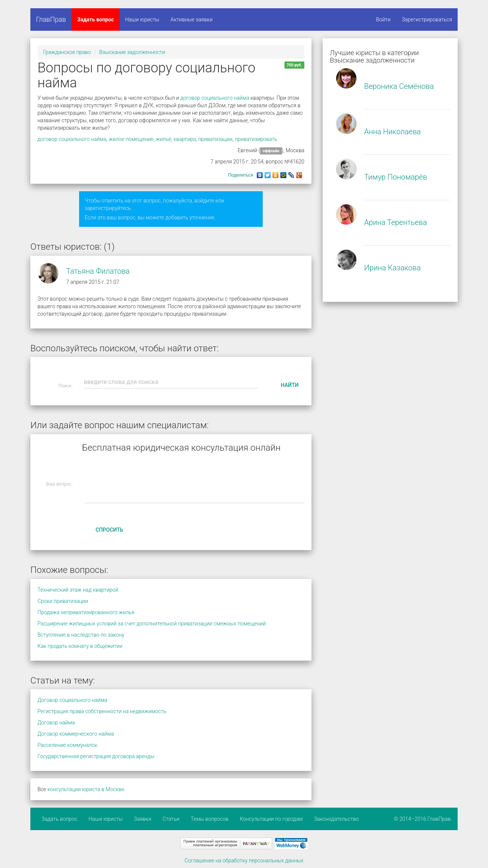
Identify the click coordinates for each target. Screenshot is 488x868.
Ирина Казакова (392, 268)
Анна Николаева (392, 132)
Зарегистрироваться (427, 19)
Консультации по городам (271, 819)
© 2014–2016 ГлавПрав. (423, 819)
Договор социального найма (72, 700)
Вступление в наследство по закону (81, 635)
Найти (290, 385)
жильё (164, 139)
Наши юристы (142, 19)
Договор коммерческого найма (76, 734)
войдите (204, 201)
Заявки (142, 819)
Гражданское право (67, 52)
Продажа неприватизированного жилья (86, 612)
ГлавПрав (51, 19)
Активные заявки (192, 19)
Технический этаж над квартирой (78, 590)
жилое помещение (131, 139)
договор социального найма (215, 98)
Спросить (109, 530)
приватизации (216, 139)
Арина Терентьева (395, 222)
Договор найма (56, 723)
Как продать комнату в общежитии (80, 646)
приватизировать (256, 139)
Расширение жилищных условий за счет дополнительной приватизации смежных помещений (152, 624)
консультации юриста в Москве (86, 789)
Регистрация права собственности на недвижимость (102, 711)
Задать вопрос (96, 19)
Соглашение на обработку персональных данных (244, 861)
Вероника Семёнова (399, 86)
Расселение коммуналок (67, 745)
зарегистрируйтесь (108, 208)
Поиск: (66, 386)
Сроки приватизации (63, 601)
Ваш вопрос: (60, 484)
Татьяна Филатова (98, 271)
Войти (383, 19)
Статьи (171, 819)
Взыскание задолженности (132, 52)
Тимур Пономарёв (395, 177)
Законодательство (337, 819)
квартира (185, 139)
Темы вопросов (210, 819)
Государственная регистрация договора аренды (96, 756)
